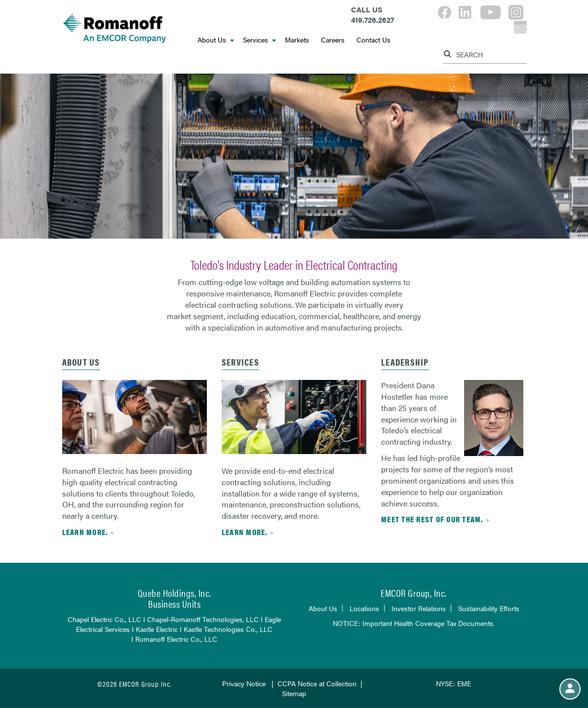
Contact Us (373, 40)
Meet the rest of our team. (432, 519)
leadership (405, 362)
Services (259, 40)
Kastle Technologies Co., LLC (228, 629)
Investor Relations (419, 608)
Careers (333, 40)
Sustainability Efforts (489, 608)
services (240, 362)
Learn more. (85, 532)
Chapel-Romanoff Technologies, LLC (203, 619)
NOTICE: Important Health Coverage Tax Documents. (414, 623)
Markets (297, 40)
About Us (216, 40)
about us (81, 362)
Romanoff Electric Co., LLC (176, 639)
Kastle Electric (157, 629)
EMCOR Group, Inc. (414, 593)
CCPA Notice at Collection (317, 683)
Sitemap (294, 693)
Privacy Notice (244, 683)
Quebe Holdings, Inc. (175, 593)
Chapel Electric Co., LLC (104, 619)
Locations (364, 608)
